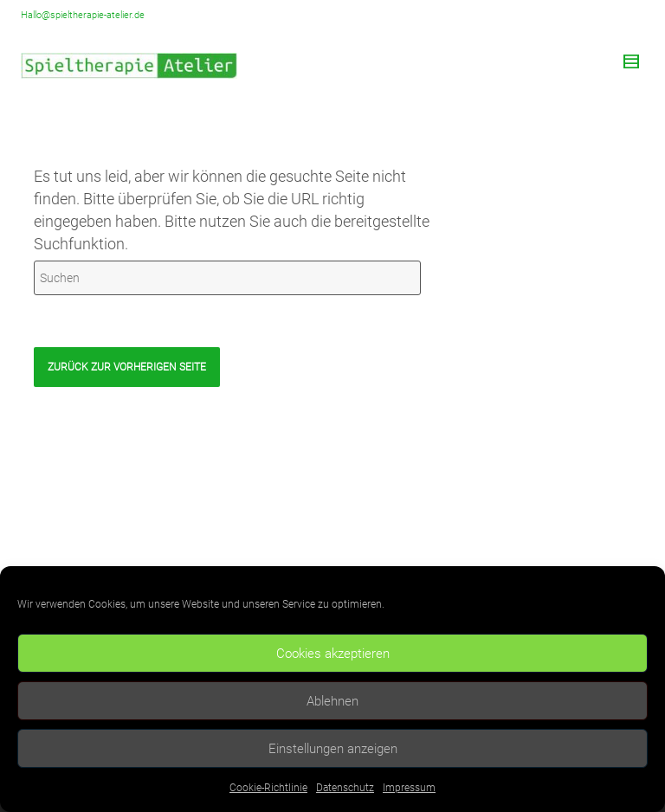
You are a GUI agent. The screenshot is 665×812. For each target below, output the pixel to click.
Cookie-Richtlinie (268, 788)
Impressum (409, 788)
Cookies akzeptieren (333, 654)
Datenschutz (345, 788)
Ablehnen (332, 701)
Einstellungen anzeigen (333, 749)
